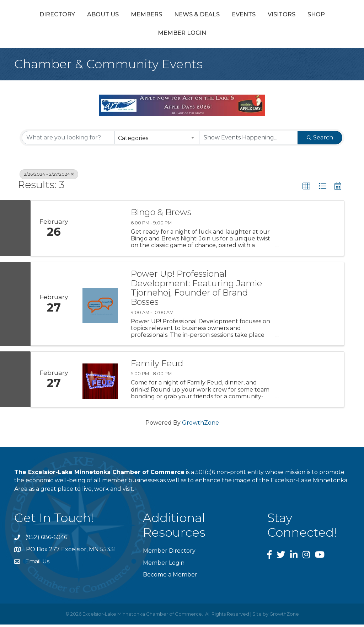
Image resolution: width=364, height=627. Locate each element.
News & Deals (182, 15)
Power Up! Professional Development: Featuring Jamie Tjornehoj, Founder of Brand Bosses (196, 291)
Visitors (137, 36)
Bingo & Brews (161, 215)
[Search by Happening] (248, 140)
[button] (306, 189)
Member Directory (169, 554)
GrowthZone (200, 426)
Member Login (217, 36)
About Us (88, 15)
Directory (42, 15)
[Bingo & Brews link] (100, 231)
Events (328, 15)
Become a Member (170, 577)
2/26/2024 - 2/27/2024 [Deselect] (49, 177)
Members (131, 15)
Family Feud (157, 366)
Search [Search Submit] (320, 140)
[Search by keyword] (68, 140)
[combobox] (157, 140)
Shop (172, 36)
